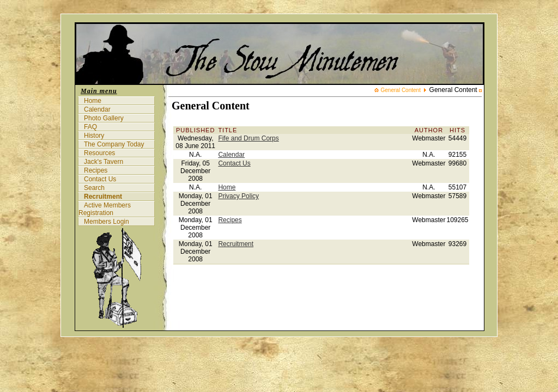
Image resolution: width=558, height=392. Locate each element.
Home (93, 101)
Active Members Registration (105, 209)
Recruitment (103, 197)
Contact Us (100, 179)
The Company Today (114, 144)
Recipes (96, 170)
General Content (401, 90)
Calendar (97, 109)
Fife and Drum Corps (248, 138)
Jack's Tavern (104, 162)
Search (94, 188)
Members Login (107, 222)
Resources (99, 153)
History (94, 136)
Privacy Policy (238, 196)
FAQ (90, 127)
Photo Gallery (104, 118)
